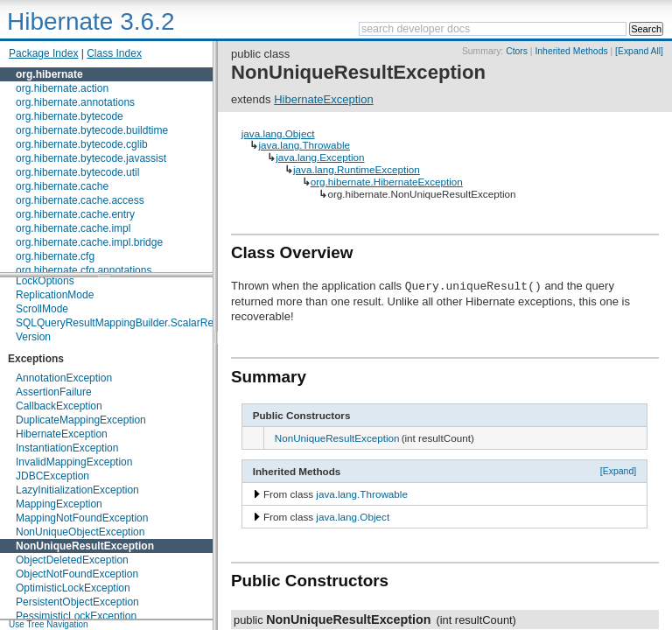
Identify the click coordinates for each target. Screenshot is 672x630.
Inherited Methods (571, 51)
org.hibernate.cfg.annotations (84, 270)
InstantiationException (67, 448)
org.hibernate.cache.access (80, 200)
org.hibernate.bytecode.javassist (91, 158)
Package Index (43, 53)
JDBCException (52, 476)
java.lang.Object (278, 133)
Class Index (114, 53)
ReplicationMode (55, 295)
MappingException (59, 504)
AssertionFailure (54, 392)
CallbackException (59, 406)
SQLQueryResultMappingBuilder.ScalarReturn (124, 323)
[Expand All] (639, 51)
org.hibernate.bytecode (70, 116)
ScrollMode (42, 309)
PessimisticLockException (76, 616)
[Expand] (619, 471)
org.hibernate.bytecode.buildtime (92, 130)
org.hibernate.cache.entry (75, 214)
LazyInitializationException (77, 490)
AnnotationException (64, 378)
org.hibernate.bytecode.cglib (82, 144)
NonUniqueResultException (85, 546)
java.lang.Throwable (304, 145)
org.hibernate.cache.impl (73, 228)
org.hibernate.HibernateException (387, 182)
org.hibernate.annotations (75, 102)
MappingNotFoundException (82, 518)
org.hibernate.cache (62, 186)
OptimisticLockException (73, 588)
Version (33, 337)
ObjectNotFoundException (77, 574)
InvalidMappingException (74, 462)
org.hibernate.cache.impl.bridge (89, 242)
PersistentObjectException (77, 602)
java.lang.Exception (320, 157)
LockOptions (45, 281)
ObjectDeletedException (72, 560)
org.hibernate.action (62, 88)
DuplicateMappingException (81, 420)
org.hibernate (49, 74)
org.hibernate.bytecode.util (77, 172)
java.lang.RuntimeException (357, 169)
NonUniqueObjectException (80, 532)
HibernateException (62, 434)
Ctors (517, 51)
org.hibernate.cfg (55, 256)
